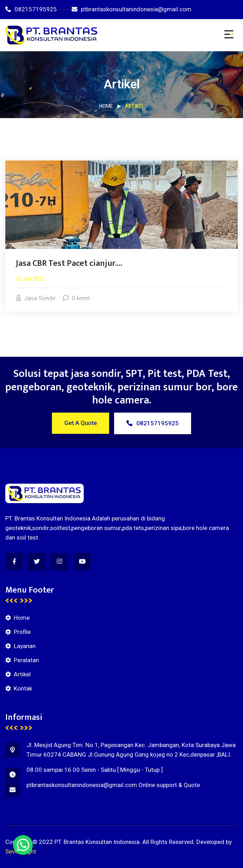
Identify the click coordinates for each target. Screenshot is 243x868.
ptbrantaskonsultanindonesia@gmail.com (132, 9)
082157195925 (31, 9)
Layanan (25, 646)
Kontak (23, 689)
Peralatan (26, 660)
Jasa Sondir (36, 298)
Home (106, 106)
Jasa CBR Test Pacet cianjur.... (69, 263)
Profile (22, 632)
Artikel (22, 674)
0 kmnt (76, 298)
